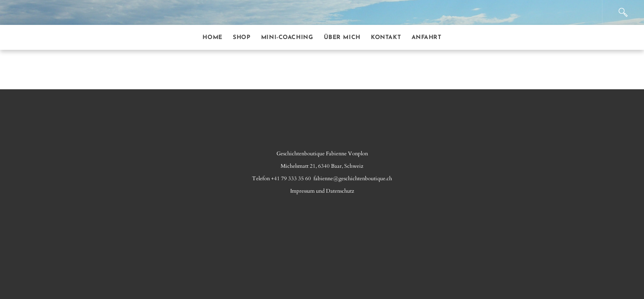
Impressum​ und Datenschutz (322, 191)
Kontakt (386, 38)
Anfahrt (427, 38)
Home (212, 38)
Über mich (342, 38)
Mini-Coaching (287, 38)
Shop (242, 38)
